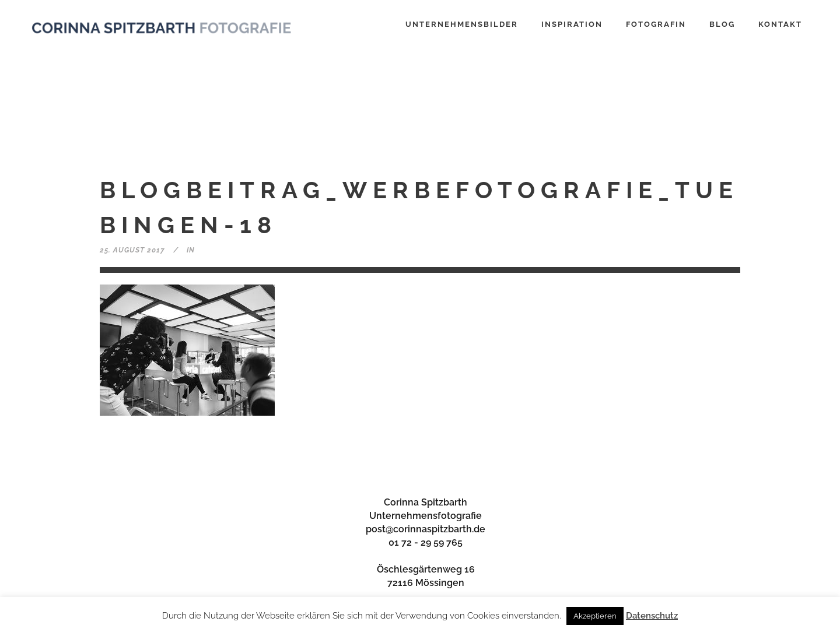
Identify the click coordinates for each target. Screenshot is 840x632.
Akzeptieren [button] (595, 616)
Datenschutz (652, 616)
